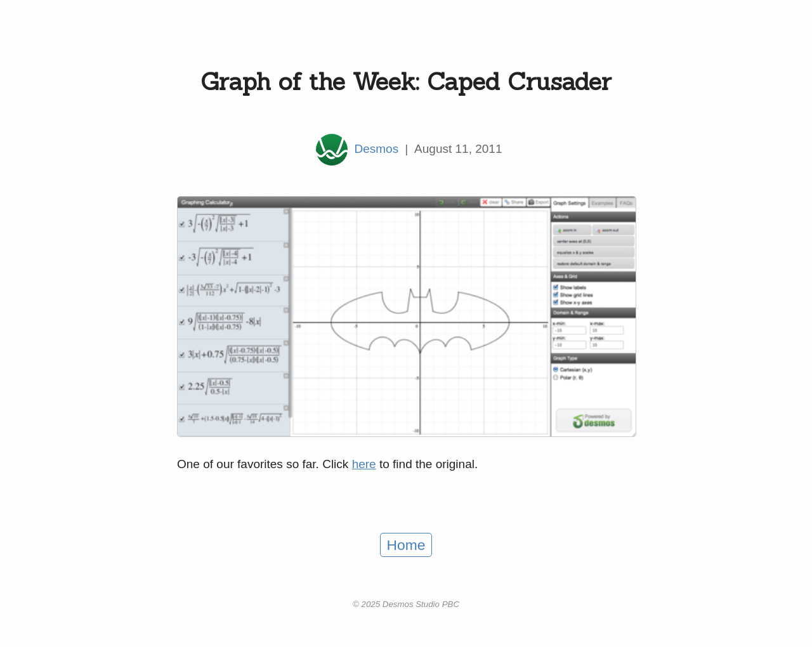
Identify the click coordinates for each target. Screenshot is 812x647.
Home (406, 545)
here (364, 464)
